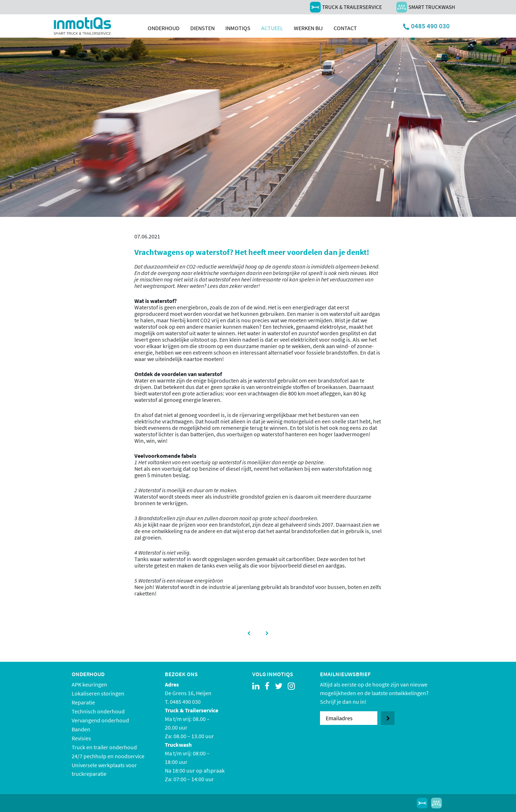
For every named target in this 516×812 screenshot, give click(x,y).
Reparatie (83, 702)
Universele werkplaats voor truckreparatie (104, 769)
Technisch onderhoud (98, 711)
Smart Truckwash (426, 7)
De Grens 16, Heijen (188, 693)
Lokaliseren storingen (98, 693)
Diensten (202, 28)
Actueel (272, 28)
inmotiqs (238, 28)
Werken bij (308, 28)
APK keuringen (89, 684)
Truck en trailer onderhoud (104, 747)
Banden (81, 729)
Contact (345, 28)
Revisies (81, 738)
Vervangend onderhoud (100, 720)
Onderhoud (164, 28)
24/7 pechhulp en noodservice (108, 756)
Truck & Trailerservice (346, 7)
